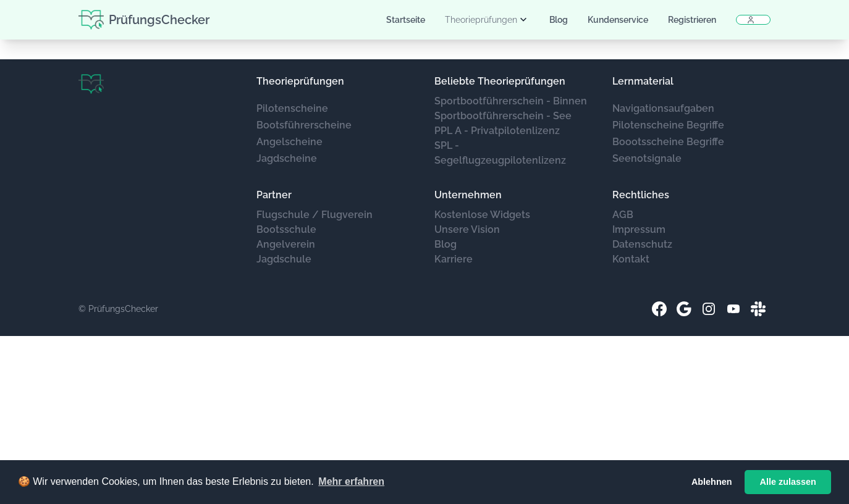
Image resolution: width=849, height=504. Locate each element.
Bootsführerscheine (304, 125)
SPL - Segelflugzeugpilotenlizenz (500, 153)
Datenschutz (642, 244)
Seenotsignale (647, 158)
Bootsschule (286, 229)
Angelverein (286, 244)
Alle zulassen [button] (788, 482)
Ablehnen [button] (712, 482)
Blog (559, 20)
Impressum (639, 229)
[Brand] (91, 84)
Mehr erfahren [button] (351, 481)
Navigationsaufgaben (663, 108)
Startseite (406, 20)
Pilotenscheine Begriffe (668, 125)
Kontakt (631, 259)
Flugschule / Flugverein (315, 215)
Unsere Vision (467, 229)
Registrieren (692, 20)
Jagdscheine (287, 158)
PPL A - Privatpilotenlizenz (497, 131)
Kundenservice (618, 20)
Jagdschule (284, 259)
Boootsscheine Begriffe (668, 142)
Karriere (454, 259)
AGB (623, 215)
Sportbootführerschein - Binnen (511, 101)
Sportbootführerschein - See (503, 116)
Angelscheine (289, 142)
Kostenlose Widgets (482, 215)
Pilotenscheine (292, 108)
